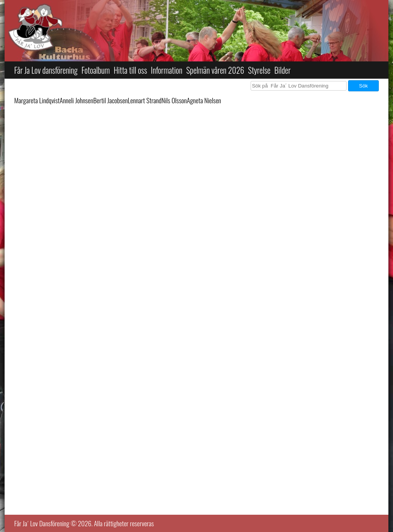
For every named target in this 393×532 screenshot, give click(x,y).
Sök (364, 86)
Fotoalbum (96, 70)
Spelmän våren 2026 (215, 70)
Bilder (283, 70)
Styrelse (259, 70)
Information (167, 70)
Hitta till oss (130, 70)
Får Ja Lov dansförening (46, 70)
